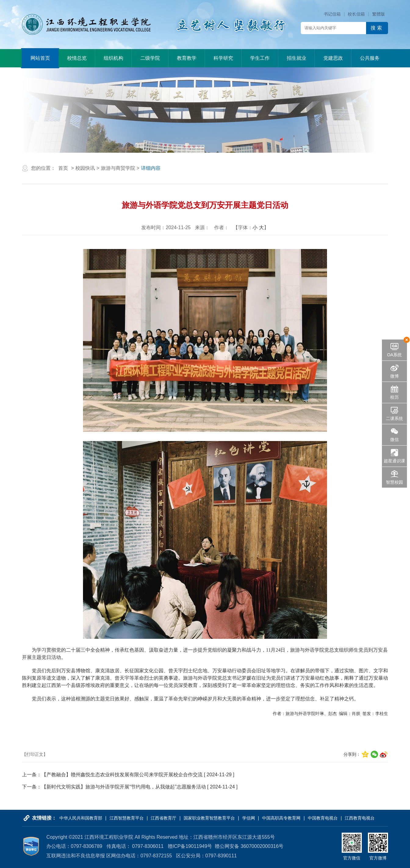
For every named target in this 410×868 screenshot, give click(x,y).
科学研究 (223, 58)
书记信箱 (332, 14)
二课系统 (394, 418)
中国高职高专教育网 (281, 818)
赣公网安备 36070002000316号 (249, 846)
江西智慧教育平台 (127, 818)
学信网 (249, 818)
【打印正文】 (35, 754)
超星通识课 (394, 461)
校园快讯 (85, 168)
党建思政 (333, 58)
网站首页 (40, 58)
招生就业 (297, 58)
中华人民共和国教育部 (81, 818)
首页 (63, 168)
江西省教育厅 (164, 818)
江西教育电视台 (360, 818)
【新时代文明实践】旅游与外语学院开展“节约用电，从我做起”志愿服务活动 (124, 787)
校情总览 (77, 58)
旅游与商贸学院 (118, 168)
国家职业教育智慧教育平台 (209, 818)
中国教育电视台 (323, 818)
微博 (394, 376)
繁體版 (379, 14)
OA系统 (394, 355)
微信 (394, 439)
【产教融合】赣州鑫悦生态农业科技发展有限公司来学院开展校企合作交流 (122, 775)
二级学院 (150, 58)
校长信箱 (356, 14)
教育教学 (187, 58)
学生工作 (260, 58)
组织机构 (113, 58)
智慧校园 (394, 482)
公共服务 (370, 58)
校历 (394, 397)
